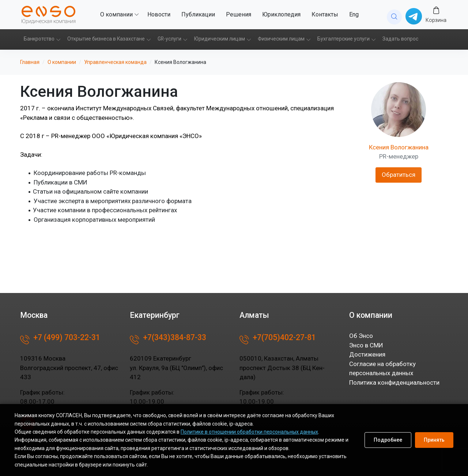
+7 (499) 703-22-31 (60, 340)
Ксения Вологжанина (399, 147)
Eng (354, 14)
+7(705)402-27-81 (278, 340)
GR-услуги (169, 39)
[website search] (394, 17)
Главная (30, 62)
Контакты (325, 14)
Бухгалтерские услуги (344, 39)
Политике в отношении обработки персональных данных (249, 432)
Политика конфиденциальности (394, 382)
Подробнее (388, 440)
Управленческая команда (115, 62)
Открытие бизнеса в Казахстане (106, 39)
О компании (116, 14)
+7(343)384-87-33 (168, 340)
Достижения (367, 354)
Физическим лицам (281, 39)
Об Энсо (361, 336)
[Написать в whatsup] (414, 16)
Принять (434, 440)
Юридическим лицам (220, 39)
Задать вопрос (400, 39)
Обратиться (399, 175)
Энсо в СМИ (366, 345)
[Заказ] (436, 14)
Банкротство (39, 39)
